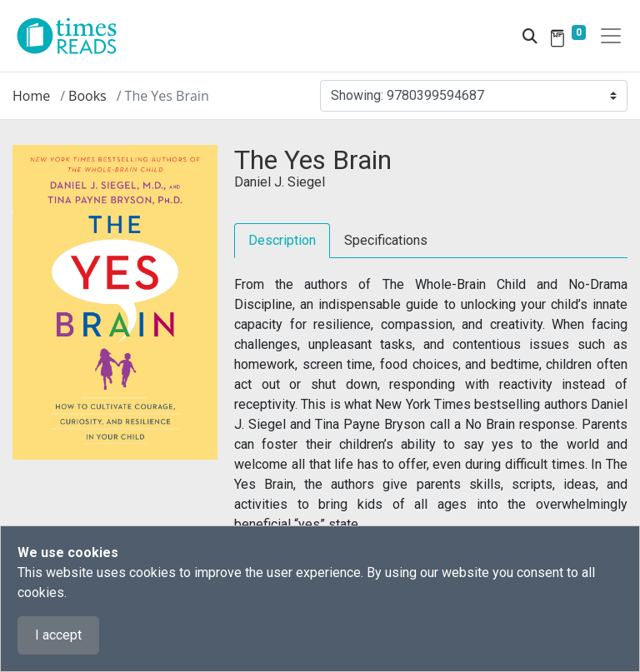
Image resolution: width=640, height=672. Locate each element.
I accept (58, 635)
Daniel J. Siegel (280, 182)
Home (31, 96)
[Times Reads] (73, 36)
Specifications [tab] (386, 240)
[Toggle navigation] (611, 36)
